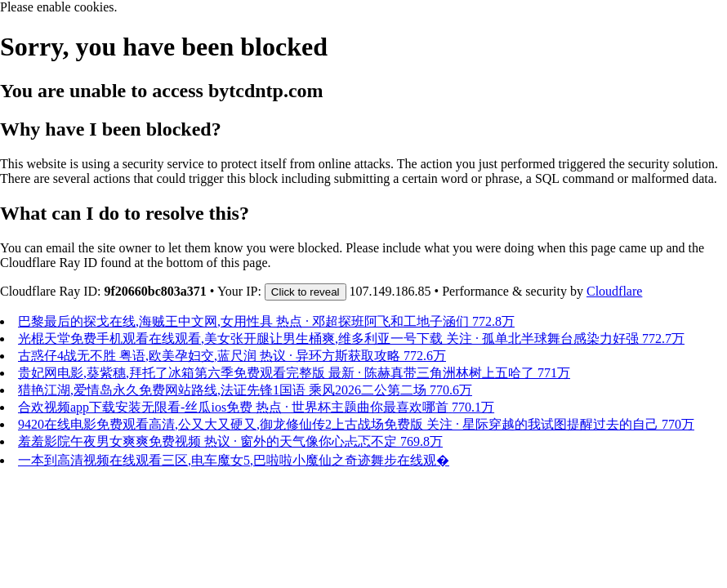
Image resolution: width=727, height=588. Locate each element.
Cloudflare (614, 291)
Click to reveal (306, 292)
